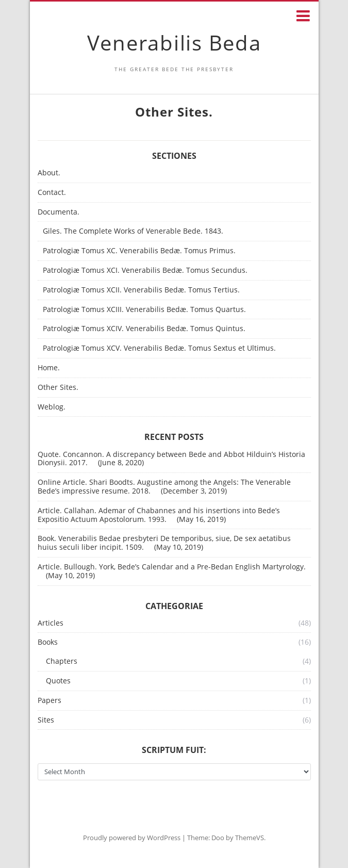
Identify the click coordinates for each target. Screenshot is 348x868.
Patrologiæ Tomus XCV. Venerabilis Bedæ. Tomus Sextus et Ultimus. (159, 348)
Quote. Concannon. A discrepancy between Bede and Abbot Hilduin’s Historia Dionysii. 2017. (171, 458)
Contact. (52, 193)
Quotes (58, 681)
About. (49, 173)
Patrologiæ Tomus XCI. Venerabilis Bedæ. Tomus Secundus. (145, 271)
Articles (51, 623)
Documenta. (59, 212)
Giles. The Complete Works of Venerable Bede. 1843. (133, 231)
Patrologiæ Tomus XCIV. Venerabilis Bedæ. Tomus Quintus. (144, 329)
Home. (49, 368)
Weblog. (52, 407)
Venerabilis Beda (174, 43)
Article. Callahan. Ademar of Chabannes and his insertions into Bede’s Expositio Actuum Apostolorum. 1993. (159, 515)
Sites (46, 720)
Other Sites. (58, 388)
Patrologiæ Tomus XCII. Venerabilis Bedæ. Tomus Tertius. (141, 290)
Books (48, 642)
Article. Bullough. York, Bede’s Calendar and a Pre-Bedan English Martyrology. (172, 567)
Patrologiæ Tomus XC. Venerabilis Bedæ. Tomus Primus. (139, 251)
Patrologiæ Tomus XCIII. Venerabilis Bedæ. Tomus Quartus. (144, 310)
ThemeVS (250, 838)
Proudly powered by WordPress (132, 838)
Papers (49, 701)
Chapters (62, 661)
